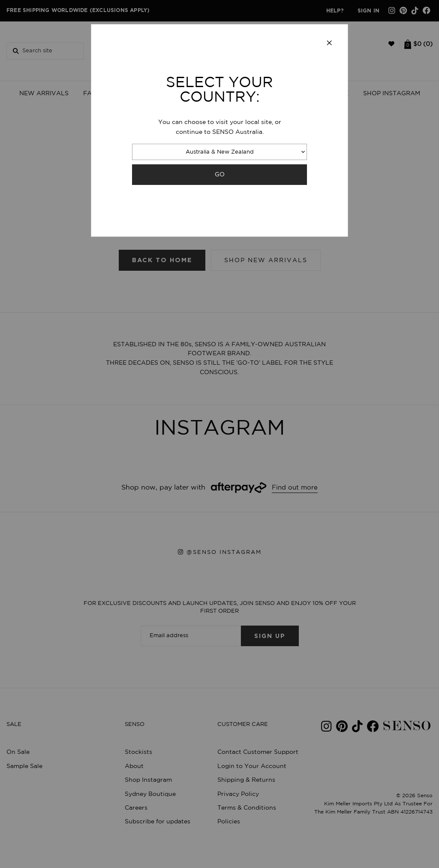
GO (220, 174)
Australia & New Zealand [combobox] (220, 152)
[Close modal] (329, 43)
